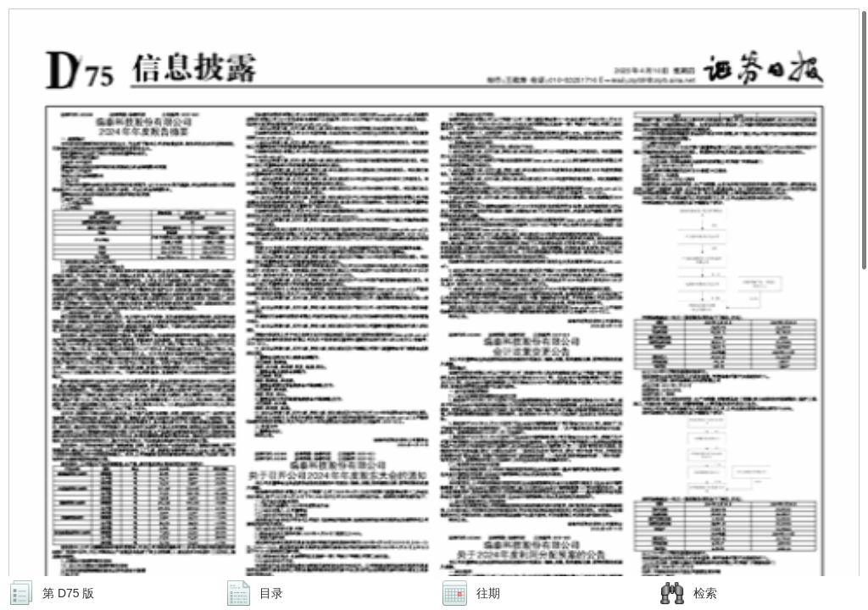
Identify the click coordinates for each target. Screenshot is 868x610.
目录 (271, 593)
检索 (705, 593)
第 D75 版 (68, 593)
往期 (488, 593)
